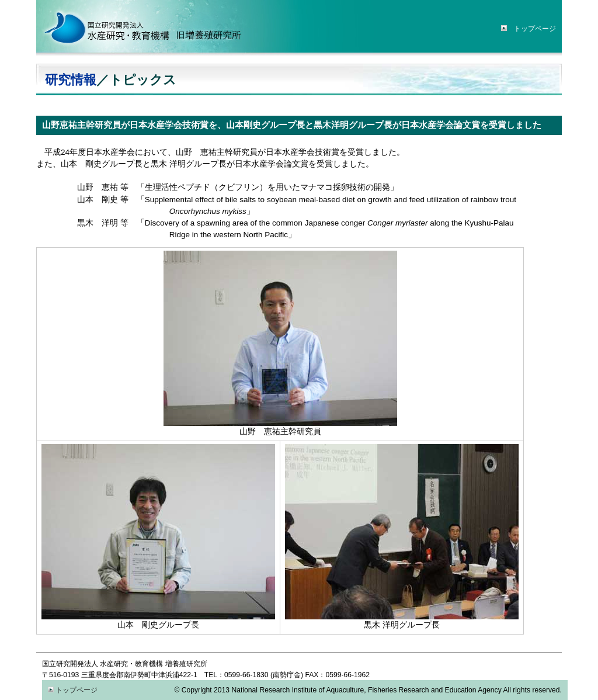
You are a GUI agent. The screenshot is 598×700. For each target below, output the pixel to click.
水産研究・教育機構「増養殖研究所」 (141, 26)
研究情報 (71, 80)
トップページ (73, 690)
